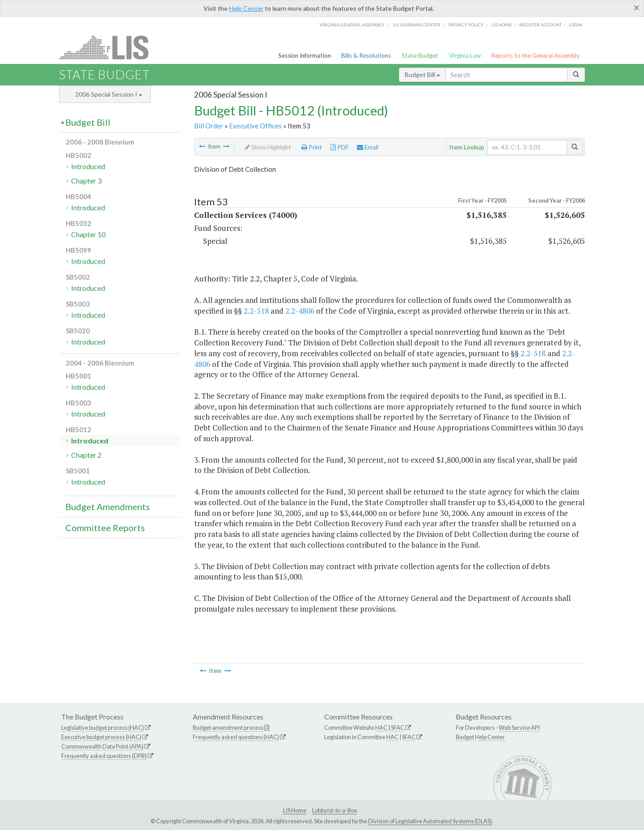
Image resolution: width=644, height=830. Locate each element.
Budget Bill (422, 74)
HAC (381, 728)
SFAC (398, 728)
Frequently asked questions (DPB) (104, 756)
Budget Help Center (480, 737)
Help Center (246, 8)
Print (312, 147)
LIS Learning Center (417, 25)
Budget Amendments (108, 507)
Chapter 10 (88, 234)
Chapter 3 (86, 181)
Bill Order (209, 126)
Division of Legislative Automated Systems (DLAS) (430, 821)
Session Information (305, 55)
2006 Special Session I (109, 94)
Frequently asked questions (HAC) (236, 737)
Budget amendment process (228, 728)
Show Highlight (268, 147)
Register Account (540, 25)
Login (576, 25)
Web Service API (519, 728)
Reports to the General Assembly (535, 55)
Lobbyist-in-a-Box (335, 810)
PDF (340, 147)
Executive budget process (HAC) (101, 737)
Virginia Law (465, 55)
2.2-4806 (300, 311)
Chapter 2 (86, 455)
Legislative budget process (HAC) (103, 728)
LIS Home (295, 810)
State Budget (420, 55)
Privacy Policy (466, 25)
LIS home (502, 25)
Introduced (88, 166)
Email (368, 147)
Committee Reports (105, 528)
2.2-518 (256, 311)
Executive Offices (255, 126)
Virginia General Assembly (352, 25)
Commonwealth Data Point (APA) (102, 746)
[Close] (637, 8)
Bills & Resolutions (366, 55)
